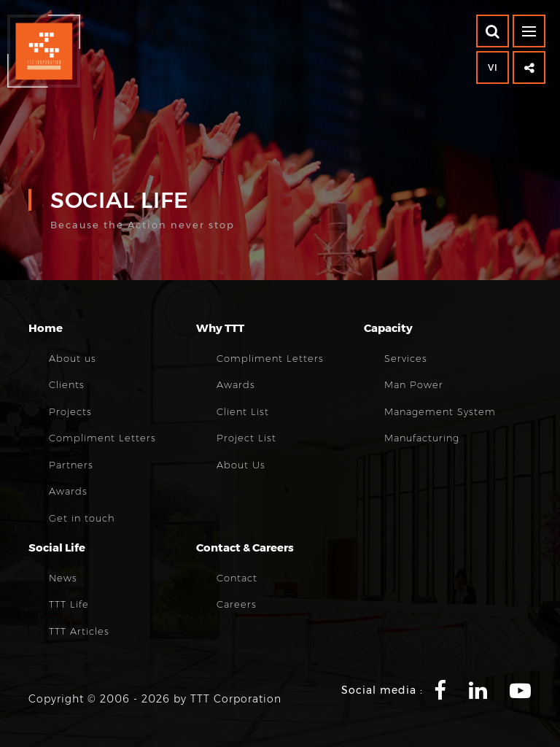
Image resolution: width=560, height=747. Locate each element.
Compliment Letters (102, 438)
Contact (237, 578)
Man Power (414, 384)
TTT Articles (79, 631)
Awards (68, 491)
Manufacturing (422, 438)
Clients (67, 384)
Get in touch (82, 518)
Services (406, 358)
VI (493, 67)
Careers (237, 604)
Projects (70, 411)
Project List (246, 438)
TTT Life (69, 604)
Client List (243, 411)
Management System (440, 411)
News (63, 578)
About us (73, 358)
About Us (241, 465)
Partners (71, 465)
